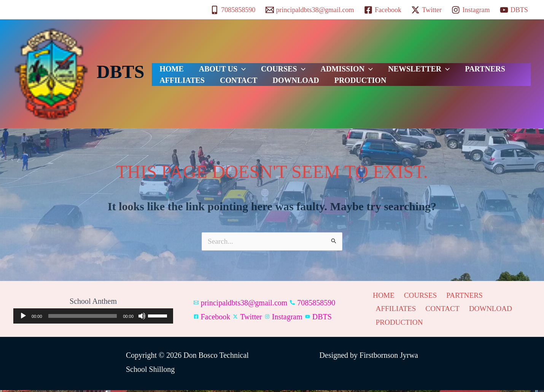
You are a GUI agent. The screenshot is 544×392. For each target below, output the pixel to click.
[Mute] (142, 317)
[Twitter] (426, 10)
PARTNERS (443, 64)
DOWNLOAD (224, 83)
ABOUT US (211, 64)
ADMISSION (320, 64)
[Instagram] (471, 10)
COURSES (264, 64)
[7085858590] (233, 10)
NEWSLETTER (385, 64)
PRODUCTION (281, 83)
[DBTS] (514, 10)
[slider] (83, 317)
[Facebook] (383, 10)
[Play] (23, 317)
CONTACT (174, 83)
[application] (93, 317)
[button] (230, 64)
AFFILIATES (494, 64)
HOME (168, 64)
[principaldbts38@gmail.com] (309, 10)
